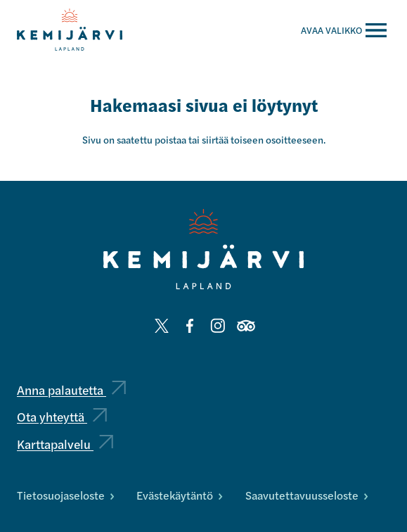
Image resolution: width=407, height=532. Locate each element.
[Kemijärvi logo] (203, 249)
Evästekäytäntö (179, 495)
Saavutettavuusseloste (306, 495)
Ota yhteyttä (62, 416)
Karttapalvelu (65, 444)
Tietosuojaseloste (65, 495)
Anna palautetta (71, 389)
